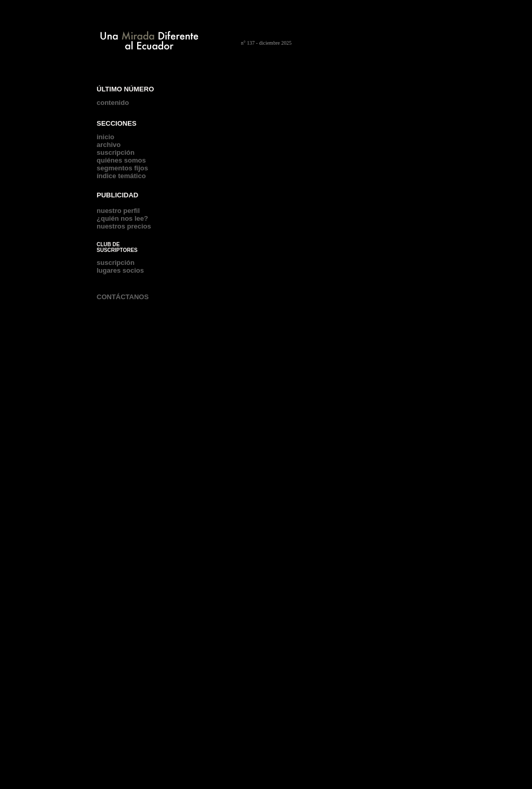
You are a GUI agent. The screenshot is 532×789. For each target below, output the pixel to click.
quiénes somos (121, 160)
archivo (109, 145)
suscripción (116, 152)
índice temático (121, 176)
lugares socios (120, 270)
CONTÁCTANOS (123, 297)
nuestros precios (124, 226)
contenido (113, 103)
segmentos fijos (122, 168)
